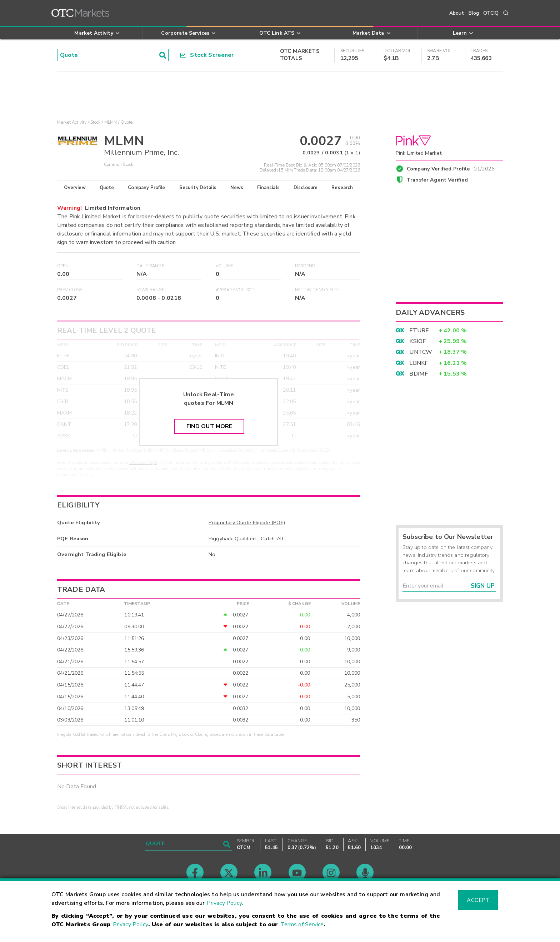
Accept (478, 900)
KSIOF (417, 341)
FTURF (419, 331)
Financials (268, 188)
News (237, 188)
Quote (107, 188)
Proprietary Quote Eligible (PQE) (247, 522)
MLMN (111, 122)
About (457, 13)
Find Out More (209, 426)
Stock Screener (207, 55)
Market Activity (72, 122)
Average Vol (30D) (236, 290)
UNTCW (421, 352)
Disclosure (306, 188)
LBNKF (419, 363)
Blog (474, 13)
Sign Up (483, 586)
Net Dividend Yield (316, 290)
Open (63, 266)
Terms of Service (302, 924)
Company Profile (146, 188)
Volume (224, 266)
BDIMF (419, 374)
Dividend (305, 266)
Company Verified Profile (451, 168)
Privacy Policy (224, 903)
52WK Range (151, 290)
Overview (75, 188)
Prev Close (70, 290)
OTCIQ (491, 13)
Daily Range (150, 266)
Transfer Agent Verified (437, 180)
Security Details (198, 188)
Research (342, 188)
